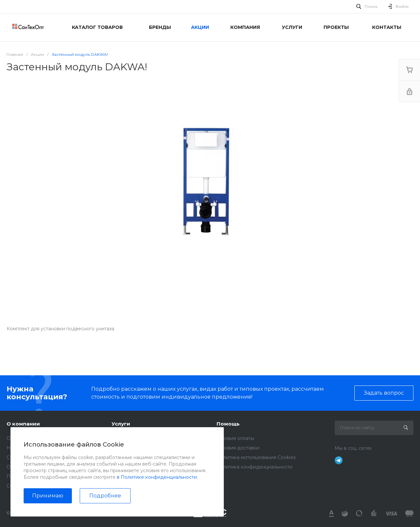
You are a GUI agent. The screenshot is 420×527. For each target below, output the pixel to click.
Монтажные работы (135, 448)
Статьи (14, 457)
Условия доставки (238, 448)
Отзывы (15, 467)
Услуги (121, 424)
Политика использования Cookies (256, 457)
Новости (17, 448)
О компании (23, 424)
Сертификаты (22, 486)
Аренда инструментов (138, 438)
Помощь (228, 424)
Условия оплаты (235, 438)
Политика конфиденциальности (44, 476)
